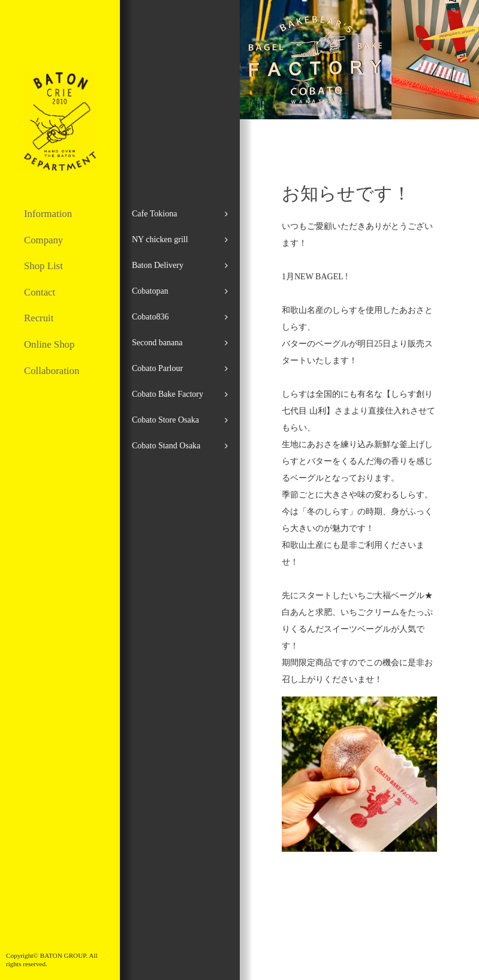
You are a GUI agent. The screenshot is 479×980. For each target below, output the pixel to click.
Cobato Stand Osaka (166, 446)
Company (43, 240)
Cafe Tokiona (154, 214)
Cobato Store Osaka (165, 420)
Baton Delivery (158, 265)
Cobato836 (150, 317)
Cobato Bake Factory (168, 394)
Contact (40, 292)
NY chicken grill (160, 239)
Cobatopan (150, 291)
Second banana (157, 343)
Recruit (39, 318)
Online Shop (49, 344)
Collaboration (52, 371)
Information (48, 214)
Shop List (43, 266)
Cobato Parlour (157, 368)
